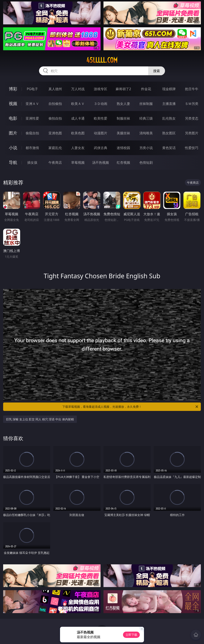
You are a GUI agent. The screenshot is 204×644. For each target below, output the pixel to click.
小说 (13, 148)
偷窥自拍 (32, 133)
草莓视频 (78, 162)
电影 (13, 118)
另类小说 (146, 148)
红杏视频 (123, 162)
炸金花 (146, 89)
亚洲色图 (55, 133)
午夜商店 (55, 162)
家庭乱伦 (55, 148)
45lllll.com (102, 60)
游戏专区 (101, 89)
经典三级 (146, 118)
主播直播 (169, 104)
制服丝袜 (123, 118)
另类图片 (192, 133)
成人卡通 (78, 118)
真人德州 (55, 89)
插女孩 (32, 162)
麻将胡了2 (123, 89)
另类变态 (192, 118)
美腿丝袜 (123, 133)
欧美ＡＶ (78, 104)
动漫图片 (101, 133)
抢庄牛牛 (192, 89)
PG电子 (32, 89)
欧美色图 (78, 133)
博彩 (13, 89)
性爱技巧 (192, 148)
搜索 (157, 71)
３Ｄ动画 (101, 104)
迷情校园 (123, 148)
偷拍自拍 (55, 118)
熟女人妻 (123, 104)
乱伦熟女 (169, 118)
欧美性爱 (101, 118)
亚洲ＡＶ (32, 104)
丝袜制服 (146, 104)
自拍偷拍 (55, 104)
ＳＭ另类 (192, 104)
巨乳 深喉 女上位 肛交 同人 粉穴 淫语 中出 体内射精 (40, 419)
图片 (13, 133)
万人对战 (78, 89)
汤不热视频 (101, 162)
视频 (13, 104)
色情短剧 (146, 162)
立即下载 (131, 635)
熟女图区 (169, 133)
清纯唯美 (146, 133)
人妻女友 (78, 148)
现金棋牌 (169, 89)
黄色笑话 (169, 148)
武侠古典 (101, 148)
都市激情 (32, 148)
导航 (13, 162)
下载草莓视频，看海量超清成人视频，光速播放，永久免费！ (131, 407)
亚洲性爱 (32, 118)
